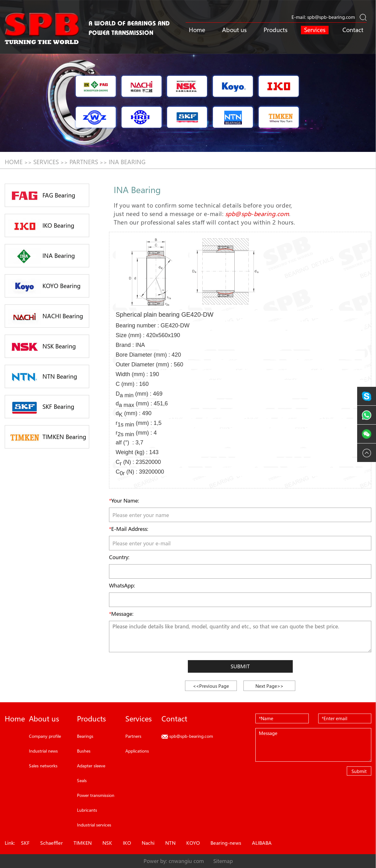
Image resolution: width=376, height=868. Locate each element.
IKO (127, 843)
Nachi (148, 843)
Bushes (84, 751)
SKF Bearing (41, 407)
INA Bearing (127, 162)
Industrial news (43, 751)
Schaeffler (52, 843)
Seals (82, 780)
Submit (240, 666)
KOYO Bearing (44, 287)
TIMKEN (83, 843)
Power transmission (96, 795)
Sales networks (43, 766)
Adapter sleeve (91, 766)
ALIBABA (262, 843)
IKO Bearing (41, 226)
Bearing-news (226, 843)
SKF (25, 843)
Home (197, 30)
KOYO (193, 843)
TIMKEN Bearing (47, 437)
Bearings (85, 736)
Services (315, 30)
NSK (107, 843)
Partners (84, 162)
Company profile (45, 736)
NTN (170, 843)
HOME (14, 162)
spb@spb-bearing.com (331, 17)
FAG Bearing (42, 196)
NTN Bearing (43, 377)
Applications (137, 751)
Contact (353, 30)
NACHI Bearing (46, 317)
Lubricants (87, 810)
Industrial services (94, 825)
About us (234, 30)
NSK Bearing (42, 347)
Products (275, 30)
